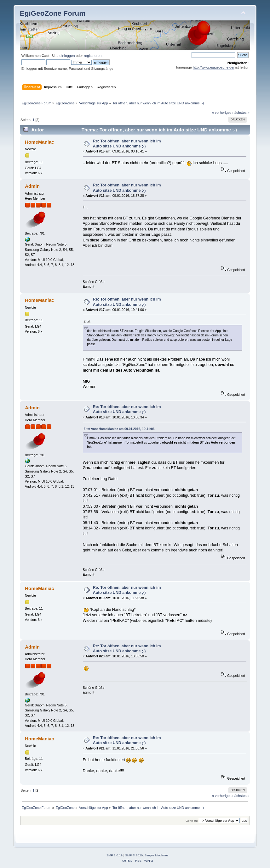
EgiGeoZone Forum (53, 13)
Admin (32, 186)
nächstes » (241, 113)
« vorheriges (222, 113)
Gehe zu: (192, 821)
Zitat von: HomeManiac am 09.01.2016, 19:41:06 (119, 429)
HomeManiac (39, 142)
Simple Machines (157, 855)
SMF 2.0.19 (114, 855)
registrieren (93, 56)
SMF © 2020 (134, 855)
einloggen (67, 56)
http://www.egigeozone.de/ (214, 67)
